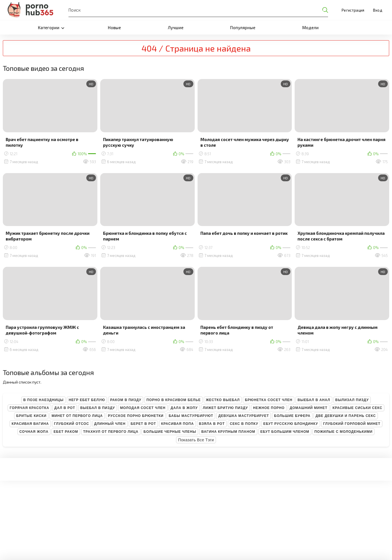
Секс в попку (244, 424)
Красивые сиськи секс (357, 408)
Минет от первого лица (77, 416)
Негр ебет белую (87, 400)
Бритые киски (31, 416)
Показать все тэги (196, 440)
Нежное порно (269, 408)
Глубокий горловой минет (352, 424)
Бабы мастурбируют (191, 416)
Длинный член (110, 424)
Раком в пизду (126, 400)
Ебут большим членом (285, 432)
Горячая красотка (29, 408)
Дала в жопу (184, 408)
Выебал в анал (314, 400)
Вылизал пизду (352, 400)
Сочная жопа (34, 432)
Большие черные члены (170, 432)
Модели (310, 27)
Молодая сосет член (143, 408)
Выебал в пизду (98, 408)
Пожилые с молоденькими (344, 432)
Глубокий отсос (72, 424)
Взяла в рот (212, 424)
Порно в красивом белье (173, 400)
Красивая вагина (30, 424)
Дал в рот (65, 408)
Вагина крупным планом (228, 432)
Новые (114, 27)
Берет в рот (143, 424)
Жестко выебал (223, 400)
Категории (51, 27)
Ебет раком (66, 432)
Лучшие (176, 27)
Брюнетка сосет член (269, 400)
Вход (378, 10)
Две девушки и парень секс (346, 416)
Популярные (243, 27)
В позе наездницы (43, 400)
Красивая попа (177, 424)
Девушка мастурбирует (244, 416)
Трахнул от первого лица (111, 432)
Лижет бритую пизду (225, 408)
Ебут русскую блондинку (291, 424)
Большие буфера (292, 416)
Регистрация (353, 10)
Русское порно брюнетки (136, 416)
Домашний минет (309, 408)
